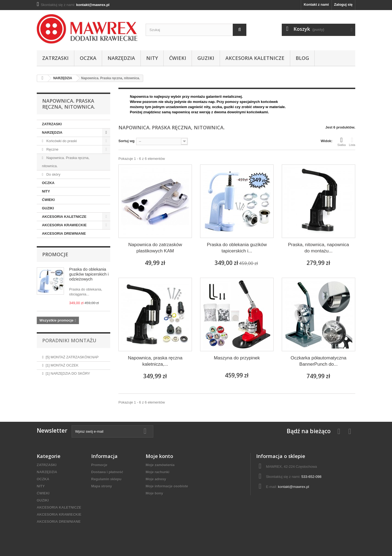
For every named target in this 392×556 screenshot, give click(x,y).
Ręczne (52, 149)
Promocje (55, 254)
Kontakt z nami (316, 4)
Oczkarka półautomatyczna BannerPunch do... (318, 361)
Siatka (342, 142)
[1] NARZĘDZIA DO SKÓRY (68, 371)
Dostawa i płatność (107, 472)
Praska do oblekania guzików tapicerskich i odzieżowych (89, 274)
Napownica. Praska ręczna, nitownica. (66, 162)
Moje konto (159, 456)
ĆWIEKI (178, 58)
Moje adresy (156, 479)
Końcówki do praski (61, 141)
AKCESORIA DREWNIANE (64, 233)
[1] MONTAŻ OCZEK (62, 363)
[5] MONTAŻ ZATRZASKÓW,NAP (72, 355)
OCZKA (88, 58)
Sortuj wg (126, 141)
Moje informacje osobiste (167, 486)
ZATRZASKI (55, 58)
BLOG (302, 58)
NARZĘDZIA (121, 58)
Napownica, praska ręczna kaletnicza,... (155, 361)
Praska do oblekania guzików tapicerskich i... (237, 248)
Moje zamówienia (160, 465)
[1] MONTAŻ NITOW (62, 388)
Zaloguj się (343, 4)
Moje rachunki (157, 472)
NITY (152, 58)
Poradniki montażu (69, 340)
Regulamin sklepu (106, 479)
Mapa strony (102, 486)
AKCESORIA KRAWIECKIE (64, 225)
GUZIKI (206, 58)
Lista (352, 142)
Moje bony (154, 493)
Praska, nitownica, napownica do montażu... (318, 248)
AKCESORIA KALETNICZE (255, 58)
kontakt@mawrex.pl (293, 487)
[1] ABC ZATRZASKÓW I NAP (70, 379)
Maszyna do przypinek (237, 358)
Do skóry (53, 174)
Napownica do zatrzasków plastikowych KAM (155, 248)
